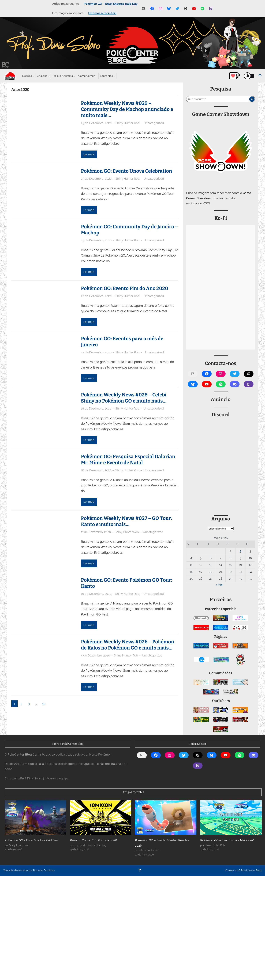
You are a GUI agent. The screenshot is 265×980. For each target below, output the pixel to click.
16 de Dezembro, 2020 (96, 470)
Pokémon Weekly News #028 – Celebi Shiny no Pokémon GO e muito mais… (124, 398)
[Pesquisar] (252, 99)
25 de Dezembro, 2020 (96, 123)
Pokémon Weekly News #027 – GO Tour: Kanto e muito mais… (126, 521)
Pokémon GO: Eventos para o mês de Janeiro (122, 342)
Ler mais (89, 154)
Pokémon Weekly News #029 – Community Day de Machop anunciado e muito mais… (127, 109)
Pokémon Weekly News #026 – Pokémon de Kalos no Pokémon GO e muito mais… (128, 645)
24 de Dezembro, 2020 (96, 240)
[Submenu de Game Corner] (86, 76)
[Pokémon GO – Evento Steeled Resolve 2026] (166, 818)
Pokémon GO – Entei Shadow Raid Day (111, 4)
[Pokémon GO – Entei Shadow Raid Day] (35, 818)
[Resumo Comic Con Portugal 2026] (101, 818)
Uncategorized (154, 123)
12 (44, 704)
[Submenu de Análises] (42, 76)
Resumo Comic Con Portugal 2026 (93, 840)
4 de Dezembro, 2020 (95, 655)
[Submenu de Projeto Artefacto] (63, 76)
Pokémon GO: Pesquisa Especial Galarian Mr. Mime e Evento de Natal (128, 460)
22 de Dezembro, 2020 (96, 296)
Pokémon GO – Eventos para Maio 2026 (227, 840)
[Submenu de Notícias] (27, 76)
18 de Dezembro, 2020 (96, 408)
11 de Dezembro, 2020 (96, 532)
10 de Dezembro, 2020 (96, 594)
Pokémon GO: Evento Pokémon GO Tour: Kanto (127, 583)
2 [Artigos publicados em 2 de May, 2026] (240, 551)
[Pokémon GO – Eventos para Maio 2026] (231, 818)
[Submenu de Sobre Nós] (106, 76)
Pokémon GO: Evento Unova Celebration (126, 171)
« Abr (219, 585)
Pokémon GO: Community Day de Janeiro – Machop (129, 230)
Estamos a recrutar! (102, 13)
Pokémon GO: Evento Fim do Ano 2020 (125, 288)
